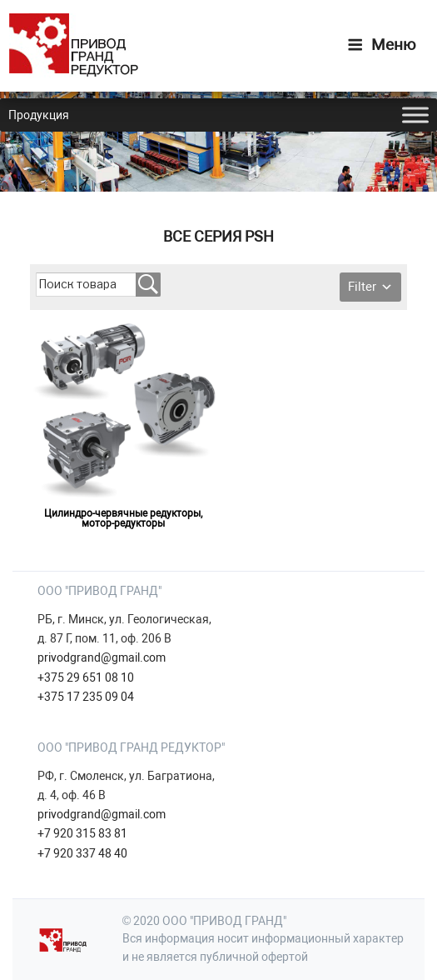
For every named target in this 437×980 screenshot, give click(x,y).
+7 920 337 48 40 (82, 853)
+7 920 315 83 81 (82, 833)
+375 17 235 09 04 (86, 697)
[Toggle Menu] (415, 115)
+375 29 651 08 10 (86, 677)
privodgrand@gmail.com (102, 657)
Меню (382, 45)
